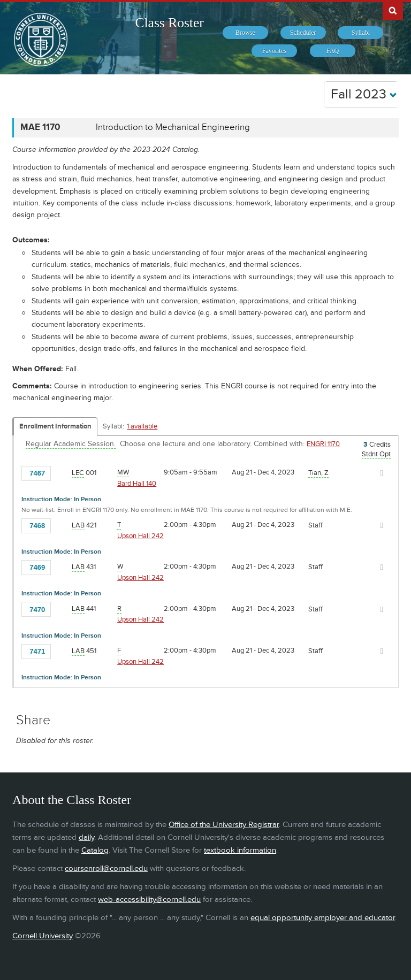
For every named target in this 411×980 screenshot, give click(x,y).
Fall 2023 (364, 94)
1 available (142, 426)
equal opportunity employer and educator (323, 918)
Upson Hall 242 (140, 536)
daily (86, 837)
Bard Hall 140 (137, 484)
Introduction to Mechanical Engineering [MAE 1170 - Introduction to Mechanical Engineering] (173, 127)
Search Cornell (393, 10)
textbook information (240, 850)
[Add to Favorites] (62, 472)
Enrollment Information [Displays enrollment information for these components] (55, 426)
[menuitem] (245, 33)
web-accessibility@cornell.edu (149, 899)
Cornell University (43, 936)
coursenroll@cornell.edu (106, 868)
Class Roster (170, 23)
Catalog (95, 850)
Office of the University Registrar (224, 825)
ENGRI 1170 (323, 444)
